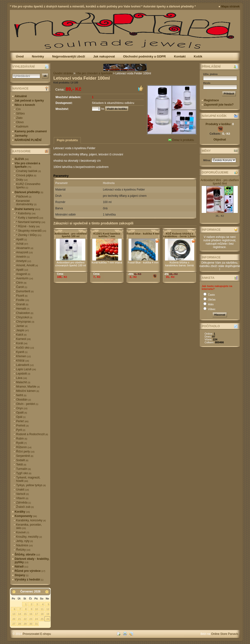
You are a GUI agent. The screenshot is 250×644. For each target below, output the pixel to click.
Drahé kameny (27, 209)
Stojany (22, 575)
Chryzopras (25, 322)
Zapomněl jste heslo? (219, 105)
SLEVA (22, 159)
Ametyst (24, 261)
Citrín (21, 283)
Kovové (23, 532)
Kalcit (21, 335)
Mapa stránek (230, 6)
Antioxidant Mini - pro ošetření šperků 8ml (220, 182)
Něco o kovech (25, 105)
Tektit (21, 465)
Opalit (22, 413)
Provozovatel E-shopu (37, 634)
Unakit (22, 490)
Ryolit (21, 443)
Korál (22, 343)
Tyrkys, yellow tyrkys (31, 485)
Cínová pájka (26, 175)
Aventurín (25, 278)
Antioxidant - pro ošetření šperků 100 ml (71, 235)
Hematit (23, 309)
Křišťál (23, 361)
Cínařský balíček (28, 171)
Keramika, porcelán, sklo (29, 526)
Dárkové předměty (29, 192)
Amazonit (24, 252)
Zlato (19, 118)
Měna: (208, 160)
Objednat (220, 140)
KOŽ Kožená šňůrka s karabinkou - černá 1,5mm (180, 235)
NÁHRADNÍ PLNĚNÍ (28, 140)
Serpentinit (25, 456)
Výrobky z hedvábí (29, 580)
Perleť (22, 421)
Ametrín (23, 257)
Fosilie (23, 300)
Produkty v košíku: (220, 124)
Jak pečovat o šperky (29, 101)
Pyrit (21, 430)
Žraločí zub (25, 507)
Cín (18, 109)
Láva (22, 378)
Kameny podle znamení (31, 131)
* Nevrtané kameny (31, 222)
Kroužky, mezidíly (29, 537)
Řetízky (23, 550)
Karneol (23, 339)
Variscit (22, 494)
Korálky (22, 512)
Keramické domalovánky (26, 203)
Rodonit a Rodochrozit (32, 434)
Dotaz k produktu (181, 140)
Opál (21, 417)
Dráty (22, 180)
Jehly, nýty (25, 541)
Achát (22, 244)
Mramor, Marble (28, 387)
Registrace (211, 100)
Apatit (22, 239)
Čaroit (22, 287)
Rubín (22, 439)
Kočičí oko (25, 348)
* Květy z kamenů (30, 218)
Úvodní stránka (63, 73)
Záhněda (23, 503)
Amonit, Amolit (27, 265)
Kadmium (22, 127)
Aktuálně (21, 96)
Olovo (20, 122)
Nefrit (21, 395)
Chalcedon (25, 313)
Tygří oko (24, 473)
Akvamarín (25, 248)
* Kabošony (26, 213)
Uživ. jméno (210, 74)
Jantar (22, 326)
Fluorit (22, 296)
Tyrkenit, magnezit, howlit (28, 479)
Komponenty (26, 516)
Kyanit (22, 352)
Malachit (23, 382)
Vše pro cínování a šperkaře (27, 165)
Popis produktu (67, 140)
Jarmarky (21, 136)
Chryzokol (24, 317)
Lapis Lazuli (26, 369)
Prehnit (22, 426)
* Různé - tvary (28, 226)
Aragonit (23, 274)
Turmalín (23, 469)
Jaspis (22, 330)
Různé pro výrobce (30, 571)
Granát (22, 304)
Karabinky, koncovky (31, 520)
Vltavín (22, 498)
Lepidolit (23, 374)
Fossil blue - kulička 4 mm (143, 234)
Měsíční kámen (28, 391)
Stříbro (20, 114)
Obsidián (23, 400)
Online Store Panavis (225, 634)
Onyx (22, 408)
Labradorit (25, 365)
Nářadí (21, 567)
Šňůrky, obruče (27, 555)
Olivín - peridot (27, 404)
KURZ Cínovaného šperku (28, 186)
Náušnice (24, 545)
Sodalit (22, 460)
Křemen (23, 356)
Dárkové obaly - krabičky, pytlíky (32, 561)
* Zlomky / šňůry (29, 235)
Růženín (24, 447)
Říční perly (25, 452)
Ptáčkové (24, 197)
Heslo (207, 83)
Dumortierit (25, 291)
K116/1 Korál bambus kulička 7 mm (107, 235)
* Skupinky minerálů (31, 231)
